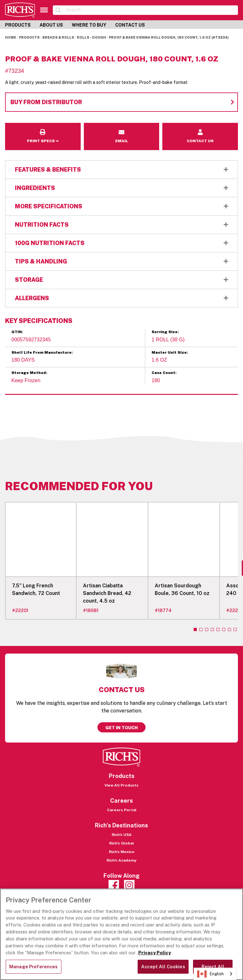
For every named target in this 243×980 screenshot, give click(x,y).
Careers (121, 801)
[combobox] (215, 974)
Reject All (213, 967)
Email (122, 127)
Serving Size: (165, 332)
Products (18, 25)
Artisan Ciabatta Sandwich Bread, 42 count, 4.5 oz (107, 593)
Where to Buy (89, 25)
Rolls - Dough (91, 37)
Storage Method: (29, 373)
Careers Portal (122, 810)
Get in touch (121, 728)
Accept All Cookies (163, 967)
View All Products (121, 785)
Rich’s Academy (121, 860)
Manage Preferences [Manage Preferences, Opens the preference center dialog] (34, 967)
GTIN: (17, 332)
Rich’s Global (121, 843)
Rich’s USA (122, 835)
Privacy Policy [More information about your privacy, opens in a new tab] (155, 953)
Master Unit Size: (170, 352)
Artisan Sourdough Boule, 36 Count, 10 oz (182, 589)
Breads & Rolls (58, 37)
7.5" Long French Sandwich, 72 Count (36, 589)
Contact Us (130, 25)
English (210, 974)
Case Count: (164, 373)
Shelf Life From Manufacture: (42, 352)
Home (11, 37)
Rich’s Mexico (122, 852)
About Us (51, 25)
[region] (121, 934)
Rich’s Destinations (121, 825)
